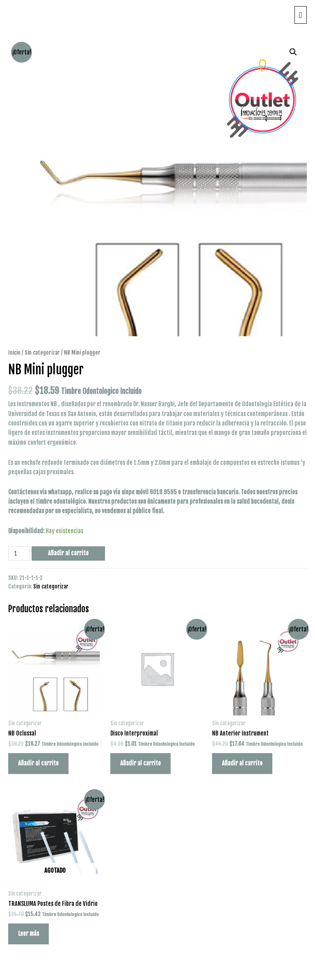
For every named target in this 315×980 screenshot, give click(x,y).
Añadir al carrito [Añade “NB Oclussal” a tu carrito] (38, 763)
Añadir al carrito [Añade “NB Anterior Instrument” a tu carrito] (242, 763)
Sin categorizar (42, 352)
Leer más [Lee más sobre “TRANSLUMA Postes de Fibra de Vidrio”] (29, 934)
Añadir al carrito (68, 553)
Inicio (14, 352)
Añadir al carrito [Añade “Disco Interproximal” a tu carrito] (140, 763)
